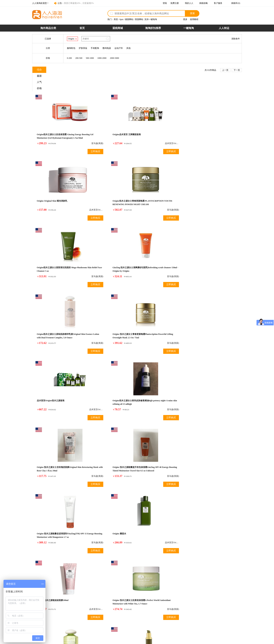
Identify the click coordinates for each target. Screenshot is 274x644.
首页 (82, 28)
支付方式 (98, 607)
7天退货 (154, 615)
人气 (85, 70)
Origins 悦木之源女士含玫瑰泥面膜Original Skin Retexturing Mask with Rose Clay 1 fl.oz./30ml (162, 259)
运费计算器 (99, 615)
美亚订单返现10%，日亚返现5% (79, 3)
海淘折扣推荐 (153, 28)
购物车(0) (236, 3)
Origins (71, 39)
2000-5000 (114, 58)
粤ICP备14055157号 (152, 640)
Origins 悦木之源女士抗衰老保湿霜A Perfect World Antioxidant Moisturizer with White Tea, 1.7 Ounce (215, 327)
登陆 (165, 3)
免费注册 (175, 3)
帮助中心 (184, 615)
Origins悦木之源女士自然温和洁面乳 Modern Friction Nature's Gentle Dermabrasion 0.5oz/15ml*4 (212, 396)
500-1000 (90, 58)
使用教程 (194, 19)
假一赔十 (155, 604)
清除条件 (236, 39)
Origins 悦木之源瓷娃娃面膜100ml (158, 324)
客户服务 (218, 3)
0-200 (69, 58)
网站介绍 (184, 604)
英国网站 (139, 19)
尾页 (177, 492)
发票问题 (126, 611)
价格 (106, 70)
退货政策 (126, 604)
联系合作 (184, 607)
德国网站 (129, 19)
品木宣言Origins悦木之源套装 (51, 255)
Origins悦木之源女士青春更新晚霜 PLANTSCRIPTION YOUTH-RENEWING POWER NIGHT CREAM (215, 121)
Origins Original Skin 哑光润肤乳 (158, 117)
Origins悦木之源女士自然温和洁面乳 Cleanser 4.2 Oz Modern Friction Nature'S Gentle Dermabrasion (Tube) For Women (161, 465)
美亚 (116, 19)
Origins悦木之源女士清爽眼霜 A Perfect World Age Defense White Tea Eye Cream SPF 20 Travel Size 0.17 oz (111, 465)
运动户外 (119, 48)
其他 (128, 48)
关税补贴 (155, 611)
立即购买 (71, 134)
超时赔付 (155, 607)
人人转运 (224, 28)
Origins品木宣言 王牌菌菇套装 (104, 117)
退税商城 (118, 28)
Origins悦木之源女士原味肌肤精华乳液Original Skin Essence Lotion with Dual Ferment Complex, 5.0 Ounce (161, 190)
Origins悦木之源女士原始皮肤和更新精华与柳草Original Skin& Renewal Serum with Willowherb (163, 396)
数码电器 (107, 48)
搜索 (192, 13)
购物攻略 (204, 3)
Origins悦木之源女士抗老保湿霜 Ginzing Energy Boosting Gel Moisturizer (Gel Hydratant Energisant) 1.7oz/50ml (56, 121)
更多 (185, 19)
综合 (43, 70)
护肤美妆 (83, 48)
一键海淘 (189, 28)
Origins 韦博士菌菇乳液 (49, 462)
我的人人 (189, 3)
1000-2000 (102, 58)
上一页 (225, 70)
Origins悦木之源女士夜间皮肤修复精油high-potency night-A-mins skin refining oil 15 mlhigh (110, 259)
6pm (121, 19)
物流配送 (126, 607)
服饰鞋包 (71, 48)
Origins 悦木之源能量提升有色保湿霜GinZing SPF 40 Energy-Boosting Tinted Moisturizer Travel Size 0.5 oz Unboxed (213, 259)
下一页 (237, 70)
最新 (64, 70)
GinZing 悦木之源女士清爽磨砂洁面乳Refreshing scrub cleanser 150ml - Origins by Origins (110, 190)
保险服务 (126, 615)
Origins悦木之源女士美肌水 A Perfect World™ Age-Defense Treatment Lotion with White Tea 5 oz (58, 396)
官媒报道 (184, 611)
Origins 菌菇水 (97, 324)
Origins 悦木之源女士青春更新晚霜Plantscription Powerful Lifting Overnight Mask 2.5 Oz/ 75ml (214, 190)
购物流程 (98, 604)
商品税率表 (99, 611)
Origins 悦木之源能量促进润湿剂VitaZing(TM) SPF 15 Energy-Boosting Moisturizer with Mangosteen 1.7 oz (55, 327)
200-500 (79, 58)
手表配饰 (95, 48)
